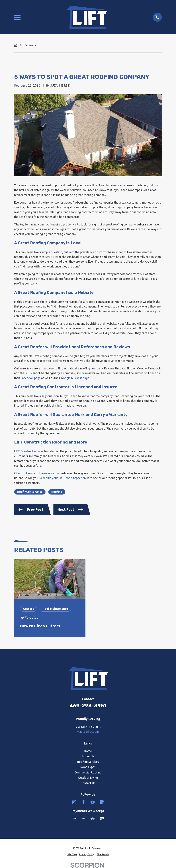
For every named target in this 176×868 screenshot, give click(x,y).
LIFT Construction (26, 451)
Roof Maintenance (30, 492)
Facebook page (31, 378)
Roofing (57, 492)
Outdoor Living (88, 778)
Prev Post (31, 510)
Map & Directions (88, 732)
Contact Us (88, 783)
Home (88, 751)
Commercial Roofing (88, 772)
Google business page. (75, 378)
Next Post (70, 510)
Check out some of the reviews (34, 473)
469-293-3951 (88, 706)
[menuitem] (72, 855)
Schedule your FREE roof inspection (63, 478)
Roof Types (88, 767)
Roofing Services (88, 762)
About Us (88, 756)
